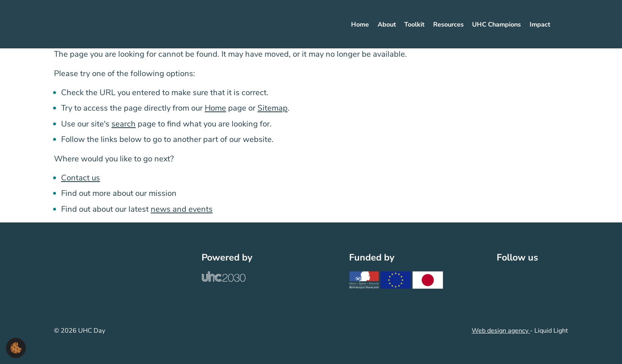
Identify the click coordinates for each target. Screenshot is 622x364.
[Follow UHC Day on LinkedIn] (522, 277)
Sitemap (273, 108)
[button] (16, 347)
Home (215, 108)
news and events (182, 209)
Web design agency (501, 331)
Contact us (81, 178)
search (124, 124)
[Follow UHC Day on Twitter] (504, 277)
